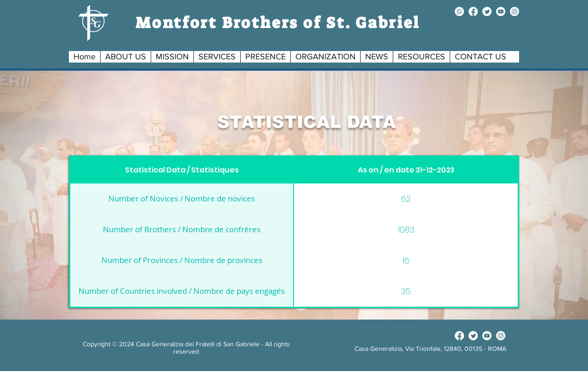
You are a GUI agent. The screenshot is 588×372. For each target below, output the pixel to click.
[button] (125, 57)
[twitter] (487, 11)
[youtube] (501, 11)
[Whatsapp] (459, 11)
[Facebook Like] (430, 336)
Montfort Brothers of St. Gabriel (278, 23)
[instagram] (514, 11)
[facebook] (473, 11)
